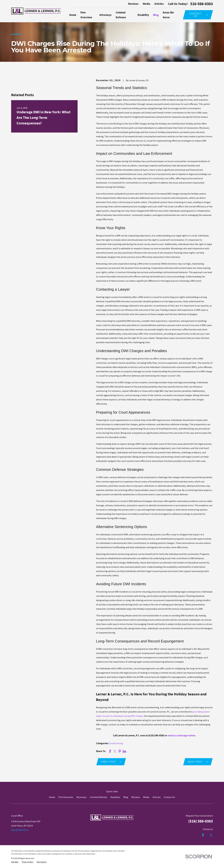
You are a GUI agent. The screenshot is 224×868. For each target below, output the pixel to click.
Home (52, 797)
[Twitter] (211, 835)
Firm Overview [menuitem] (86, 15)
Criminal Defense (98, 797)
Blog (126, 797)
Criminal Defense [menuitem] (121, 15)
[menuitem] (15, 862)
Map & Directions (20, 830)
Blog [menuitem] (156, 15)
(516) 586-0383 (156, 736)
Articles (159, 4)
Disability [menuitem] (143, 15)
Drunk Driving (116, 743)
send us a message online (181, 736)
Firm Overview (66, 797)
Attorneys (81, 797)
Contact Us (169, 797)
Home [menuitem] (73, 15)
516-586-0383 (202, 4)
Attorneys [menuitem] (105, 15)
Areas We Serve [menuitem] (168, 15)
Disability (115, 797)
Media (146, 4)
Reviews (133, 4)
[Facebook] (203, 835)
